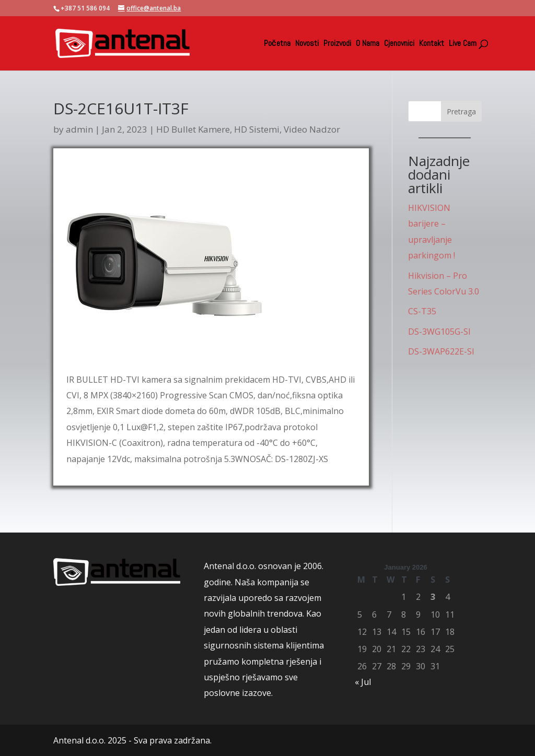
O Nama (368, 44)
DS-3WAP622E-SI (441, 351)
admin (79, 129)
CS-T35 (422, 311)
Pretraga (461, 111)
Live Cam (463, 44)
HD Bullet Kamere (193, 129)
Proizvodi (337, 44)
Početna (277, 44)
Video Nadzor (312, 129)
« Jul (363, 682)
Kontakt (432, 44)
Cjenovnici (399, 44)
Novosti (307, 44)
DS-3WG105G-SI (439, 332)
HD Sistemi (257, 129)
